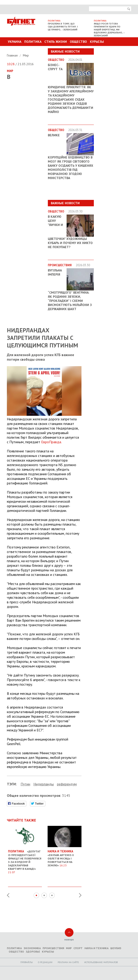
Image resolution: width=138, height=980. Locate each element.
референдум (67, 784)
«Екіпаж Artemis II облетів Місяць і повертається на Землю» (65, 856)
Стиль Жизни (56, 42)
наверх (69, 939)
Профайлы (27, 962)
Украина (15, 42)
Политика (33, 42)
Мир (26, 55)
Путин (25, 784)
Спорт (78, 948)
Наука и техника (96, 948)
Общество (78, 42)
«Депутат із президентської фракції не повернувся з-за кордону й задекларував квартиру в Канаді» (25, 860)
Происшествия (53, 948)
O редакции (45, 962)
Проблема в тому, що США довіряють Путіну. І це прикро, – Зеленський (63, 27)
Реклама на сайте (68, 962)
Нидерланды (44, 784)
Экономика (32, 948)
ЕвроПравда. (51, 442)
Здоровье (33, 952)
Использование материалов (101, 962)
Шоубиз (116, 948)
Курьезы (97, 42)
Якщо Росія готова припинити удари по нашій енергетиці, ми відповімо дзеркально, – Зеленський (109, 30)
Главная (13, 55)
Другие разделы (111, 50)
